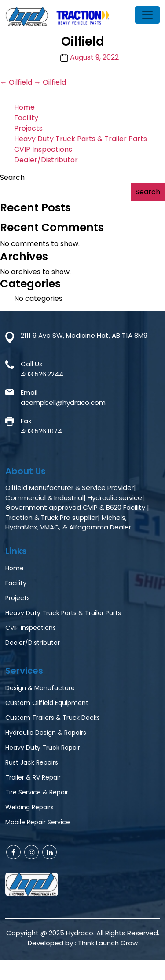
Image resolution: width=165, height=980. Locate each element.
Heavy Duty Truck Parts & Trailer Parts (81, 139)
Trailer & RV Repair (33, 777)
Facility (26, 118)
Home (24, 107)
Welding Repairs (29, 807)
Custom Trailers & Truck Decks (53, 718)
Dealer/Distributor (46, 160)
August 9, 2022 (94, 57)
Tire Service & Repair (37, 792)
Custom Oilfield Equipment (47, 703)
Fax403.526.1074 (41, 426)
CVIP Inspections (43, 149)
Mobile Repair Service (38, 822)
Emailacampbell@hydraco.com (63, 397)
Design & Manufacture (40, 688)
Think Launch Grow (108, 943)
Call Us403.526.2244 (42, 369)
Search (12, 177)
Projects (28, 128)
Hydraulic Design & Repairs (46, 733)
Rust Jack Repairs (32, 762)
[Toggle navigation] (147, 15)
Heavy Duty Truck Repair (43, 748)
